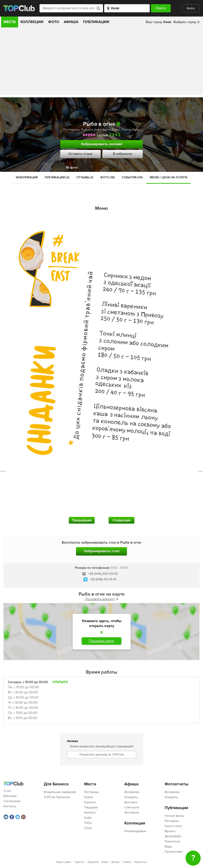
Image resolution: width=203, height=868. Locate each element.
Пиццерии (91, 807)
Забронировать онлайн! (102, 144)
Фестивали (132, 813)
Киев (105, 862)
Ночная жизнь (174, 816)
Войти (191, 8)
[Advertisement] (101, 62)
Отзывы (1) (85, 177)
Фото (54, 22)
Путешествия (173, 852)
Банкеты (90, 813)
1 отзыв (102, 135)
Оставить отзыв (80, 154)
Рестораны (71, 130)
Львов (127, 862)
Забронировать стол (101, 551)
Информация (27, 177)
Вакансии (10, 796)
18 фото (72, 168)
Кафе (88, 818)
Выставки (131, 802)
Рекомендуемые (135, 831)
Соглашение (12, 801)
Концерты (131, 797)
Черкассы (140, 862)
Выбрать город (185, 22)
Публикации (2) (57, 177)
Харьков (93, 862)
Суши (88, 828)
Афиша (71, 22)
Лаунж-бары (131, 130)
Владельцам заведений (60, 792)
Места (10, 22)
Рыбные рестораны (96, 130)
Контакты (10, 806)
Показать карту (101, 641)
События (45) (132, 177)
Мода (168, 847)
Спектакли (132, 807)
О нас (7, 791)
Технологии (172, 841)
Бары (116, 130)
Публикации (96, 22)
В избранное (123, 154)
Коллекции (32, 22)
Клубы (89, 797)
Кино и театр (173, 826)
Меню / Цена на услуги (168, 177)
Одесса (79, 862)
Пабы (88, 823)
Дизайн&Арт (173, 836)
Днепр (115, 862)
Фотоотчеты (177, 784)
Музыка (170, 831)
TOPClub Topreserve (57, 797)
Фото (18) (108, 177)
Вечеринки (132, 792)
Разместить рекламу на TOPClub (102, 755)
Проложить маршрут (102, 599)
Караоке (90, 802)
